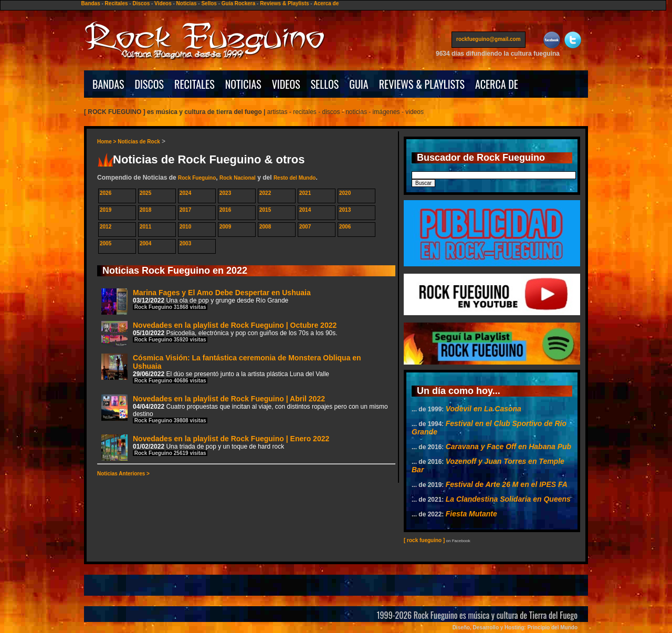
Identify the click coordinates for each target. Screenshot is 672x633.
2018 (145, 210)
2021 (305, 193)
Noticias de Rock (139, 142)
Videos (163, 3)
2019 (106, 210)
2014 (305, 210)
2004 (145, 243)
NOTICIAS (243, 84)
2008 (265, 227)
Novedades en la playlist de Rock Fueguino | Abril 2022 (245, 409)
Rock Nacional (238, 178)
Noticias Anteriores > (123, 474)
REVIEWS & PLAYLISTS (422, 84)
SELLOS (325, 84)
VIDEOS (286, 84)
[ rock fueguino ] (424, 540)
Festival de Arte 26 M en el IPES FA (507, 484)
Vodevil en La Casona (484, 409)
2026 (106, 193)
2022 (265, 193)
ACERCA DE (497, 84)
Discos (141, 3)
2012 (106, 227)
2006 (345, 227)
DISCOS (150, 84)
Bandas (91, 3)
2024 (185, 193)
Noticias (187, 3)
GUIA (359, 84)
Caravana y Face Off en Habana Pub (508, 447)
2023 (225, 193)
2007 (305, 227)
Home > (107, 142)
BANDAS (108, 84)
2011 (145, 227)
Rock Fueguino (197, 178)
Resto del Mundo (295, 178)
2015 (265, 210)
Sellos (209, 3)
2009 (225, 227)
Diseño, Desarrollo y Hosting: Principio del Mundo (515, 627)
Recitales (117, 3)
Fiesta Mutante (471, 514)
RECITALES (195, 84)
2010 (185, 227)
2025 (145, 193)
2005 (106, 243)
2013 (345, 210)
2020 (345, 193)
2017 (185, 210)
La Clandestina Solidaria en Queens (508, 499)
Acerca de (326, 3)
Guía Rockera (238, 3)
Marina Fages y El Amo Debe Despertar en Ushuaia (206, 301)
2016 (225, 210)
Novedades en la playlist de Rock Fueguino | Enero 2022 (215, 447)
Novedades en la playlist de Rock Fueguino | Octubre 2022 (219, 334)
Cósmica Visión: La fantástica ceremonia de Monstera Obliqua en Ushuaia (231, 369)
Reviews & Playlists (284, 3)
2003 (185, 243)
